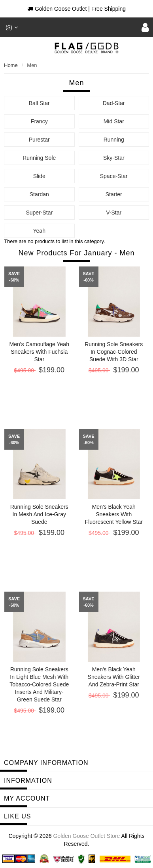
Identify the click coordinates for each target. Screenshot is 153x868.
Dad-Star (114, 103)
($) (11, 27)
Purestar (39, 140)
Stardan (39, 194)
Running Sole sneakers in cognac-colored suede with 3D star (114, 352)
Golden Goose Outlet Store (86, 836)
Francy (39, 121)
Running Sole (39, 158)
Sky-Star (114, 158)
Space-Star (114, 176)
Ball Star (39, 103)
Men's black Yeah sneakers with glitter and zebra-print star (114, 677)
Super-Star (39, 213)
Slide (39, 176)
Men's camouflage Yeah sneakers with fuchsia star (39, 352)
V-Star (114, 213)
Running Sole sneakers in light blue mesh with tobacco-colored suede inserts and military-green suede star (39, 684)
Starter (114, 194)
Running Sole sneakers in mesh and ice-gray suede (39, 514)
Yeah (39, 231)
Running (114, 140)
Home (11, 65)
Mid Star (114, 121)
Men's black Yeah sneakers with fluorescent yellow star (114, 514)
